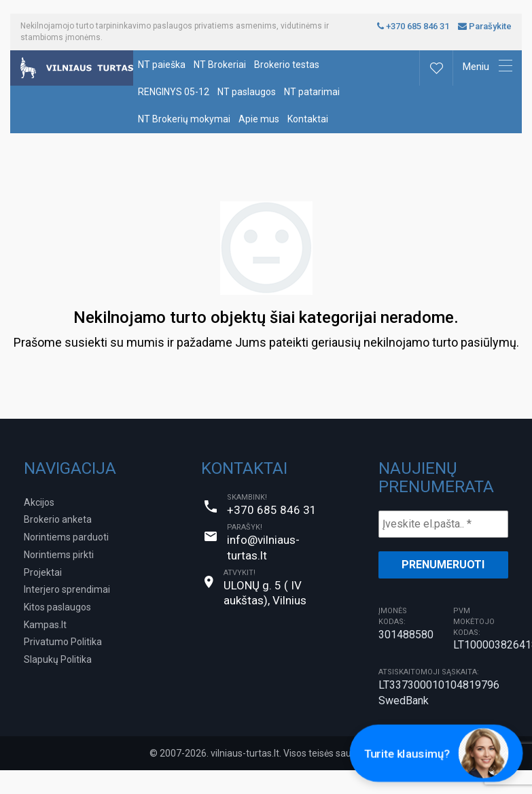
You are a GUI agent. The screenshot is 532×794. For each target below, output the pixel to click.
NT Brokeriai (220, 65)
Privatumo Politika (63, 642)
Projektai (43, 572)
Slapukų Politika (58, 659)
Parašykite (485, 26)
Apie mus (259, 119)
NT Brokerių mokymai (184, 119)
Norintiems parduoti (66, 537)
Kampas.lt (45, 625)
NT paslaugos (247, 92)
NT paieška (162, 65)
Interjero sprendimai (67, 589)
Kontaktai (308, 119)
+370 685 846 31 (413, 26)
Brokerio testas (287, 65)
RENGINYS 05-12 (174, 92)
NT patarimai (312, 92)
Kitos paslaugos (57, 607)
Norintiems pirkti (59, 555)
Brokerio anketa (58, 519)
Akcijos (39, 502)
